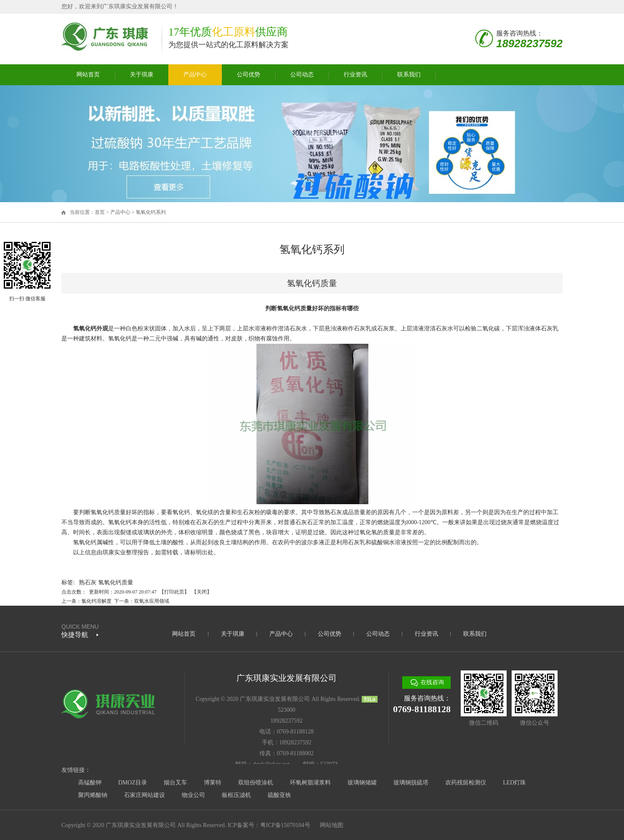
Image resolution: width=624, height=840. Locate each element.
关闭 (202, 592)
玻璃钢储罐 (362, 783)
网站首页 (88, 75)
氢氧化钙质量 (116, 582)
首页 (100, 212)
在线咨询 (432, 682)
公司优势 (249, 75)
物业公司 (193, 795)
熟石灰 (88, 582)
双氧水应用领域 (152, 601)
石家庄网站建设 (145, 795)
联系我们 (409, 75)
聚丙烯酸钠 (93, 795)
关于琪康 (142, 75)
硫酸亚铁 (279, 795)
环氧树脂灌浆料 (310, 783)
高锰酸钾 (90, 783)
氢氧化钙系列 (151, 212)
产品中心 (195, 75)
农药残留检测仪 (466, 783)
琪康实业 (114, 552)
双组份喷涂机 (256, 783)
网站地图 (332, 825)
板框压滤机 (236, 795)
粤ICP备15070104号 (285, 825)
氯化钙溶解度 (96, 601)
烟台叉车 (175, 783)
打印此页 (174, 592)
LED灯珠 (514, 783)
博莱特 (213, 783)
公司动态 (302, 75)
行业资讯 (355, 75)
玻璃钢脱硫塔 (411, 783)
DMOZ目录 (133, 783)
